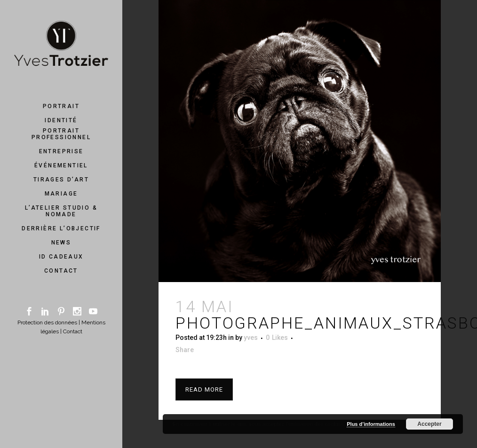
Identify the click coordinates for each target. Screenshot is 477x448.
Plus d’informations (371, 424)
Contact (73, 331)
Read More (204, 389)
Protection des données (47, 322)
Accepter (429, 424)
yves (251, 338)
